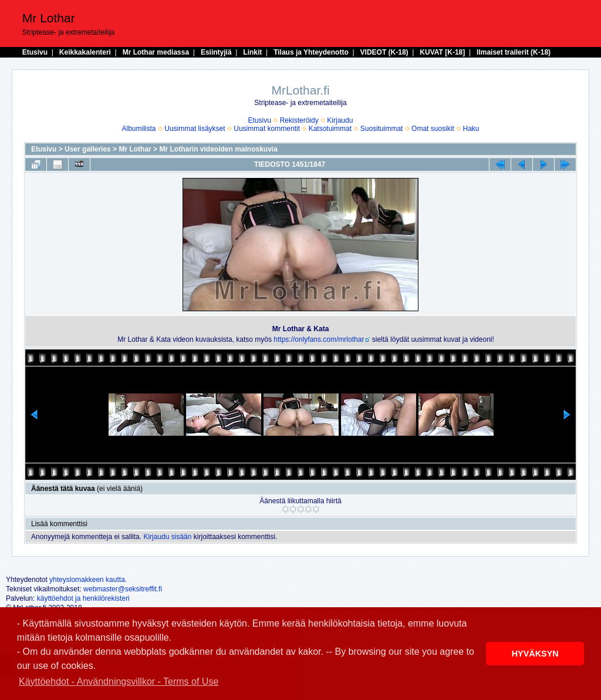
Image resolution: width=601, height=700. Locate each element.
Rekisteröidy (299, 120)
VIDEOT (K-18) (384, 52)
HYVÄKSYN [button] (535, 654)
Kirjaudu (340, 120)
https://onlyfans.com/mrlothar (319, 339)
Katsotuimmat (330, 129)
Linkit (252, 52)
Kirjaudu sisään (167, 537)
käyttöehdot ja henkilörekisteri (83, 598)
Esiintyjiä (216, 52)
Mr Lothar (135, 149)
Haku (471, 129)
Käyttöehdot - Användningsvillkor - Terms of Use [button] (119, 682)
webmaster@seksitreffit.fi (123, 589)
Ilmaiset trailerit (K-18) (514, 52)
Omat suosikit (433, 129)
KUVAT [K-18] (442, 52)
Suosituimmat (382, 129)
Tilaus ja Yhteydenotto (311, 52)
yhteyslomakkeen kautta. (88, 580)
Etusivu (35, 52)
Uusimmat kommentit (267, 129)
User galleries (88, 149)
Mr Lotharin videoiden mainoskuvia (218, 149)
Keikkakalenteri (85, 52)
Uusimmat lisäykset (195, 129)
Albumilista (139, 129)
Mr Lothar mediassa (156, 52)
